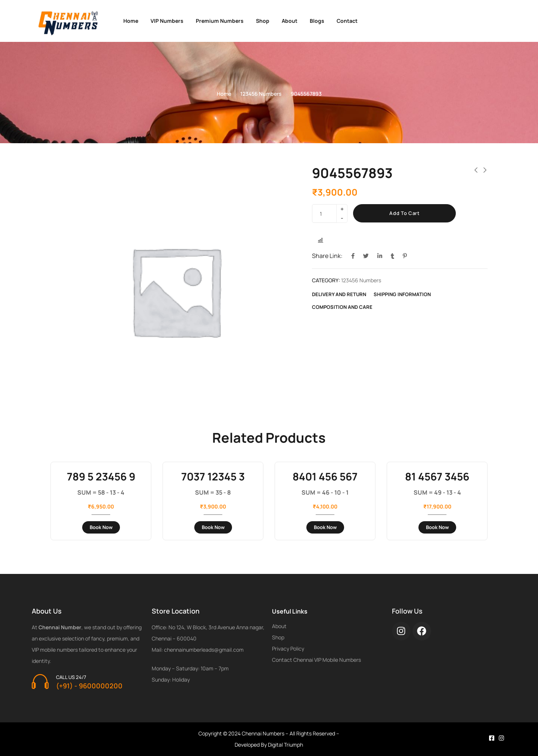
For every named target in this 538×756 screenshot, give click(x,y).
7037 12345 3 (213, 476)
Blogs (317, 21)
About (290, 21)
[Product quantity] (327, 213)
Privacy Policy (288, 649)
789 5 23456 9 (101, 476)
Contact (347, 21)
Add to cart (404, 213)
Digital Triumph (285, 745)
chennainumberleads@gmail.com (204, 650)
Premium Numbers (220, 21)
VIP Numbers (167, 21)
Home (131, 21)
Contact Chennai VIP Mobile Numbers (316, 660)
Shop (263, 21)
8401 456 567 (325, 476)
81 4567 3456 (437, 476)
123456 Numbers (261, 94)
